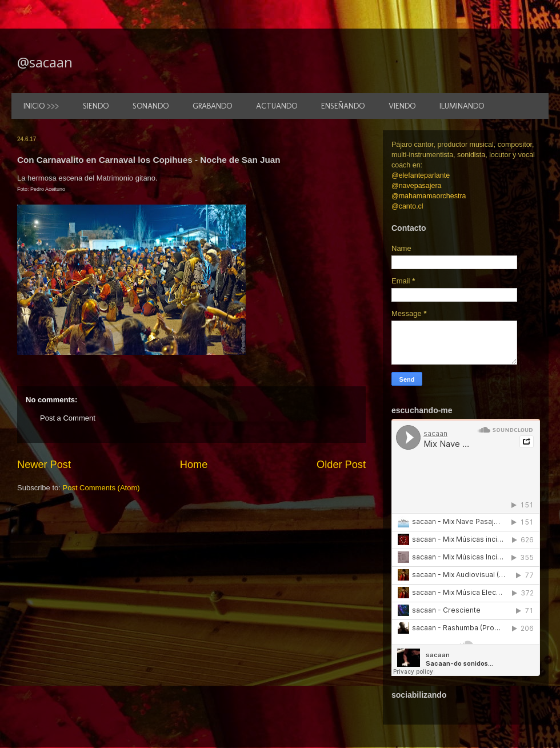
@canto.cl (407, 206)
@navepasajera (417, 186)
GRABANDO (212, 106)
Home (194, 465)
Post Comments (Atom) (101, 488)
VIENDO (402, 106)
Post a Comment (68, 418)
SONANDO (151, 106)
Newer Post (44, 465)
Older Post (341, 465)
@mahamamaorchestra (429, 196)
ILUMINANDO (462, 106)
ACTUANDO (277, 106)
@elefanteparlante (421, 175)
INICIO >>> (41, 106)
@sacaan (45, 62)
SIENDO (96, 106)
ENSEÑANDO (343, 106)
